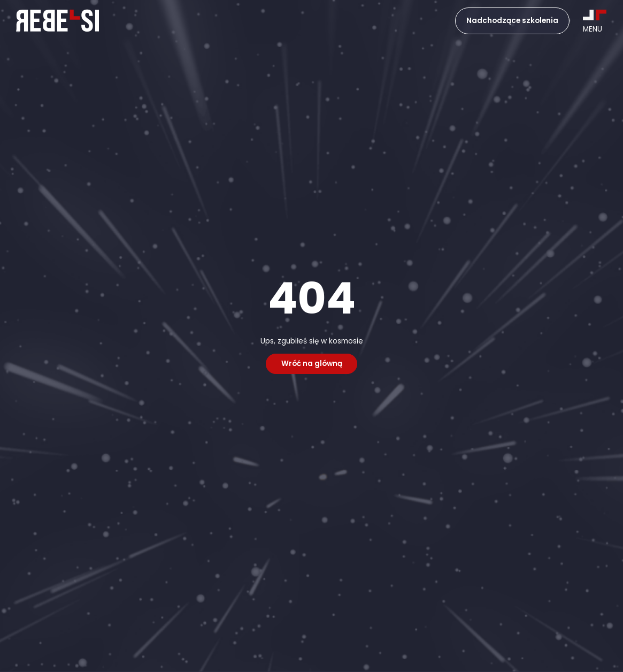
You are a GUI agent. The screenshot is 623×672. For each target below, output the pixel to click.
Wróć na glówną (312, 364)
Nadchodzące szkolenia (512, 21)
